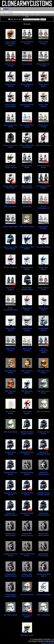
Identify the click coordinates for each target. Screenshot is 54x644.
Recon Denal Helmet (11, 85)
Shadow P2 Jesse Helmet (27, 453)
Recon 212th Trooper (43, 43)
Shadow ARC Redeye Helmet (27, 534)
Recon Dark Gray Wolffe (11, 126)
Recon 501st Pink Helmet (27, 106)
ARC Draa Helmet (43, 412)
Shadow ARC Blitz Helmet (43, 575)
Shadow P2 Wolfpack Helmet (11, 514)
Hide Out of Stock (16, 19)
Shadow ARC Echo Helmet (27, 555)
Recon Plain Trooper (11, 350)
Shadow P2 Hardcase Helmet (43, 453)
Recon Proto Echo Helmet (11, 146)
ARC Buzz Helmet (11, 432)
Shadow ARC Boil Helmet (11, 555)
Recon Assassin (11, 206)
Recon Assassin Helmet (27, 268)
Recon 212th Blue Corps (27, 126)
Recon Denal (27, 64)
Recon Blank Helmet (11, 412)
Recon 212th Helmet (43, 106)
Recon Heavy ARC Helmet (27, 248)
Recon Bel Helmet (43, 247)
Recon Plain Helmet (27, 329)
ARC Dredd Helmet (43, 145)
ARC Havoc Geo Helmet (44, 372)
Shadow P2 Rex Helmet (27, 494)
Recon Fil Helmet (11, 267)
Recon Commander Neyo (11, 309)
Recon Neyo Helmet (43, 309)
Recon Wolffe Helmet (43, 329)
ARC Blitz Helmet (27, 635)
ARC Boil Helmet (27, 595)
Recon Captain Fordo (43, 289)
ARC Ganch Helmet (27, 412)
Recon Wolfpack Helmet (27, 85)
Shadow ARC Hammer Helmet (11, 575)
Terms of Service (48, 643)
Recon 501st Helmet (43, 268)
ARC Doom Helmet (27, 227)
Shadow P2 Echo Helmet (27, 473)
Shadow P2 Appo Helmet (11, 494)
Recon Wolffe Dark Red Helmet (11, 187)
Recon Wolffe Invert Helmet (27, 187)
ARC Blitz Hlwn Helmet (11, 372)
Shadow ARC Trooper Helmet (10, 595)
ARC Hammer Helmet (27, 616)
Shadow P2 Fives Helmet (11, 473)
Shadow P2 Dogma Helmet (43, 473)
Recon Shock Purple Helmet (11, 106)
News (5, 9)
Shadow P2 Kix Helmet (11, 453)
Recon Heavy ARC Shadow (43, 187)
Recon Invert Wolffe (27, 167)
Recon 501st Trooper (43, 228)
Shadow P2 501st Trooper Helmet (27, 433)
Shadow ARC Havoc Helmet (27, 575)
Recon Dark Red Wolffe (43, 167)
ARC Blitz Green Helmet (43, 392)
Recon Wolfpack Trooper (27, 43)
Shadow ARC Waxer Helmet (43, 534)
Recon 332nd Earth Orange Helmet (10, 44)
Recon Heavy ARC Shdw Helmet (11, 248)
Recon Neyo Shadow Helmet (27, 289)
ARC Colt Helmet (43, 615)
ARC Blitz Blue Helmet (27, 392)
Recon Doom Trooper (44, 126)
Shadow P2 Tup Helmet (43, 433)
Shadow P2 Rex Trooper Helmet (43, 494)
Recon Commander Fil (43, 207)
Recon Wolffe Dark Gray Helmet (27, 146)
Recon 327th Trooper (27, 350)
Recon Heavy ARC (11, 227)
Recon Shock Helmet (43, 85)
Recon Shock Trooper (10, 65)
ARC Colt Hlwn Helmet (27, 372)
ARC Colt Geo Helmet (11, 392)
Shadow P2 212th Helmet (27, 514)
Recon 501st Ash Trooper (43, 65)
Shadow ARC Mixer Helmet (11, 534)
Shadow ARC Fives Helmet (43, 555)
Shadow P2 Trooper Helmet (43, 514)
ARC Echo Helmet (11, 615)
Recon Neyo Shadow (11, 289)
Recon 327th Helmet (10, 329)
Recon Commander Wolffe (43, 351)
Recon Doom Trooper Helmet (10, 167)
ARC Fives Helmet (43, 595)
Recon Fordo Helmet (27, 309)
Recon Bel (27, 206)
